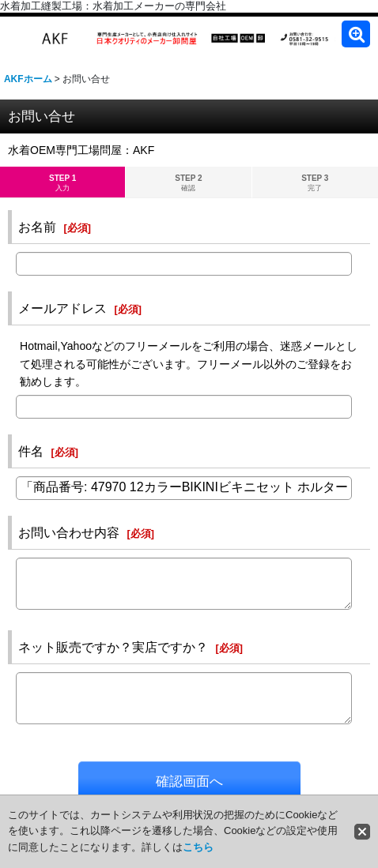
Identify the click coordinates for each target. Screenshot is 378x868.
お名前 (37, 227)
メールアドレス (62, 308)
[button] (356, 34)
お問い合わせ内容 (69, 532)
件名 (31, 451)
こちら (198, 847)
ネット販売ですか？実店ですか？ (113, 647)
